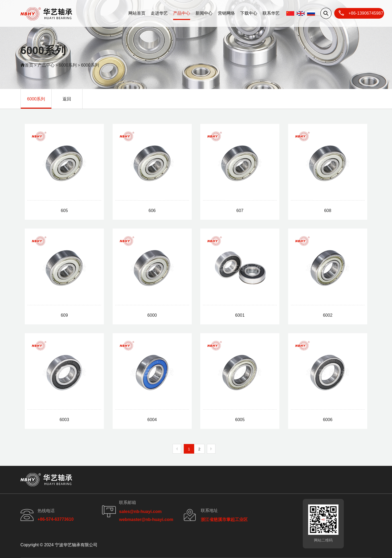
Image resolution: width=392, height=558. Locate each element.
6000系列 (68, 65)
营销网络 (226, 13)
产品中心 (182, 13)
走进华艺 (159, 13)
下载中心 (249, 13)
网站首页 (137, 13)
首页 (29, 65)
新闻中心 (204, 13)
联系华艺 (271, 13)
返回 (67, 99)
